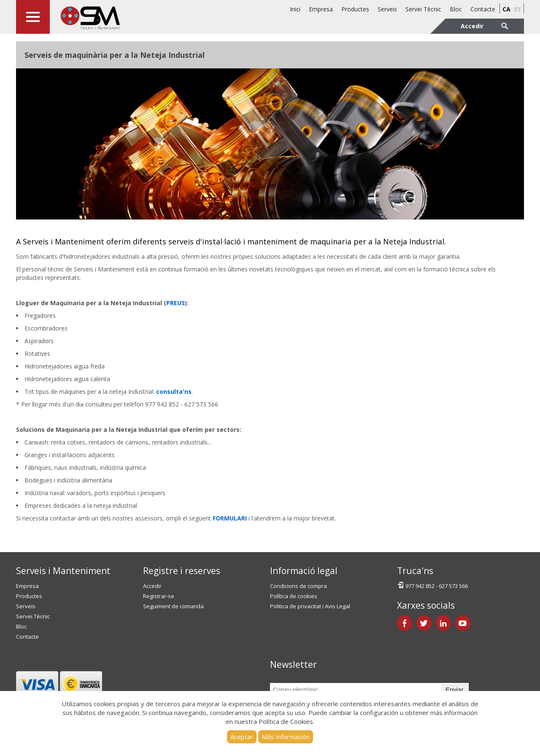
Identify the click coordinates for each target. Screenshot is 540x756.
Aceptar (242, 737)
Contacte (483, 9)
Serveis (387, 9)
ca (506, 9)
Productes (355, 9)
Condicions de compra (298, 586)
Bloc (456, 9)
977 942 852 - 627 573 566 (432, 585)
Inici (295, 9)
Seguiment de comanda (173, 606)
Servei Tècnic (423, 9)
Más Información (286, 737)
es (518, 9)
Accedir (152, 586)
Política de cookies (294, 596)
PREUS (175, 303)
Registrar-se (159, 596)
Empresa (321, 9)
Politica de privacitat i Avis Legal (310, 606)
